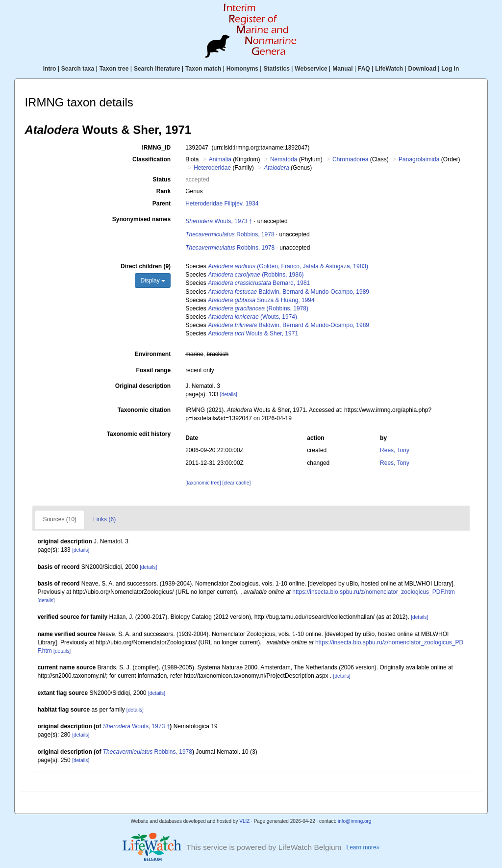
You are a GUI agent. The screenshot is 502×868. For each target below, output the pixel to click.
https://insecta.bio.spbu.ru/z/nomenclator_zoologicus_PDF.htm (374, 592)
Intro (50, 69)
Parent (162, 204)
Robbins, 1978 (230, 234)
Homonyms (242, 69)
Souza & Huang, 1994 (261, 300)
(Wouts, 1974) (252, 317)
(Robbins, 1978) (258, 308)
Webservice (311, 69)
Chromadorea (350, 159)
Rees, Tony (395, 450)
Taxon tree (114, 69)
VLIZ (244, 821)
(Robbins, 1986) (256, 275)
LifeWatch (389, 69)
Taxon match (203, 69)
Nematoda (284, 159)
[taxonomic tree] (203, 483)
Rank (163, 191)
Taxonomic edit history (139, 434)
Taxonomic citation (144, 410)
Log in (450, 69)
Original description (143, 386)
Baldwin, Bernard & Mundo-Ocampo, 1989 (289, 292)
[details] (229, 395)
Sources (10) (60, 519)
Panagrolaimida (419, 159)
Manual (342, 69)
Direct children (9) (146, 266)
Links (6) (104, 519)
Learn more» (363, 847)
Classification (151, 159)
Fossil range (153, 370)
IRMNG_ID (156, 148)
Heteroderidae (212, 168)
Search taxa (78, 69)
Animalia (220, 159)
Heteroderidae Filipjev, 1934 (222, 204)
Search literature (157, 69)
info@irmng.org (355, 821)
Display (153, 281)
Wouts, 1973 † (219, 221)
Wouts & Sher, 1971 (253, 333)
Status (162, 179)
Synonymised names (141, 219)
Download (422, 69)
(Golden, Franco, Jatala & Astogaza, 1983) (288, 266)
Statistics (276, 69)
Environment (153, 354)
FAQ (364, 69)
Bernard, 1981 (259, 283)
